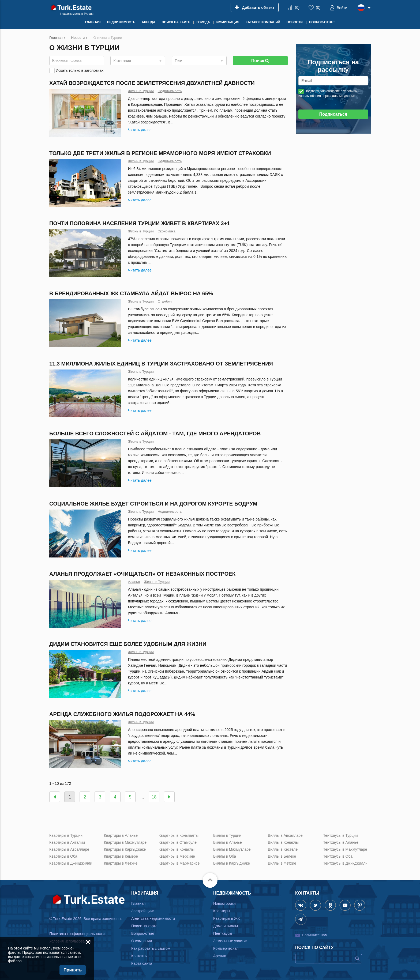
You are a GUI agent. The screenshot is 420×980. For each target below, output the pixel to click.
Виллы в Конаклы (283, 842)
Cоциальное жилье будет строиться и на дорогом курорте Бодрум (153, 504)
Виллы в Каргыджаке (232, 863)
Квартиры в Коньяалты (179, 835)
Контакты (139, 956)
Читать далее (140, 130)
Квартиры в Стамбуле (178, 842)
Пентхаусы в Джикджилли (345, 863)
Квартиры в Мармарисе (179, 863)
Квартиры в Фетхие (121, 863)
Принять (73, 970)
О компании (142, 941)
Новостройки (224, 903)
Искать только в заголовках (80, 70)
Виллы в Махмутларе (232, 849)
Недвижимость (170, 91)
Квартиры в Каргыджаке (125, 849)
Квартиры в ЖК (226, 918)
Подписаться (333, 114)
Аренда (220, 956)
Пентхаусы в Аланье (340, 842)
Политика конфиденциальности (77, 934)
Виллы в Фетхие (282, 863)
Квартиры (222, 911)
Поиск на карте (144, 926)
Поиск (260, 61)
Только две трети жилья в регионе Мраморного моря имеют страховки (160, 153)
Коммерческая (226, 948)
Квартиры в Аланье (121, 835)
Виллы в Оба (225, 856)
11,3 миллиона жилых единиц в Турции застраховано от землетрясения (161, 364)
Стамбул (165, 301)
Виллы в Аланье (228, 842)
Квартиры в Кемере (121, 856)
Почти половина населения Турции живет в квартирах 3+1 (140, 223)
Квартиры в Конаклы (177, 849)
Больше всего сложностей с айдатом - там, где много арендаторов (155, 434)
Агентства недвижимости (153, 918)
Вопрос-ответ (143, 933)
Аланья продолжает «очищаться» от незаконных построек (142, 574)
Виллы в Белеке (282, 856)
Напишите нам (315, 935)
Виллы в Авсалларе (285, 835)
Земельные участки (230, 941)
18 (154, 797)
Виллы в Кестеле (283, 849)
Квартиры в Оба (63, 856)
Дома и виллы (226, 926)
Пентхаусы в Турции (340, 835)
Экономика (167, 231)
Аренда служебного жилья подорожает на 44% (122, 714)
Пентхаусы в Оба (337, 856)
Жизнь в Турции (141, 91)
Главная (138, 903)
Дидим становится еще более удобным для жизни (128, 644)
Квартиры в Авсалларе (69, 849)
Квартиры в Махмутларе (125, 842)
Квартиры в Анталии (67, 842)
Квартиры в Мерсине (177, 856)
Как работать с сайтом (151, 948)
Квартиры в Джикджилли (71, 863)
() (297, 7)
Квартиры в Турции (66, 835)
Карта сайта (142, 963)
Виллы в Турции (227, 835)
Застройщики (143, 911)
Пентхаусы (223, 933)
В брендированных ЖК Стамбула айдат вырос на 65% (131, 293)
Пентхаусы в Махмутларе (345, 849)
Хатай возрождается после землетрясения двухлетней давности (152, 83)
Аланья (134, 582)
